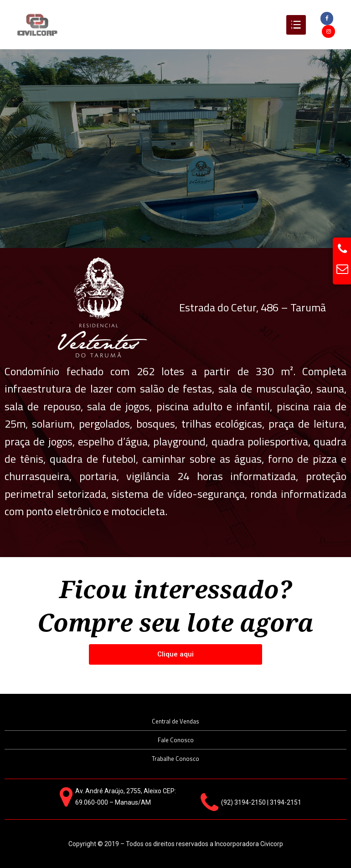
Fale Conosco (176, 740)
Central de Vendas (175, 721)
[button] (175, 654)
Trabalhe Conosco (175, 759)
